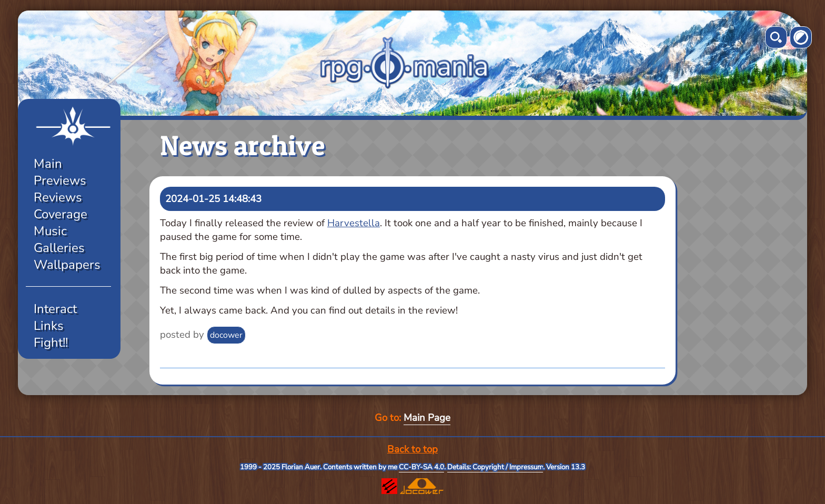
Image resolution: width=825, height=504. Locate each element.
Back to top (413, 449)
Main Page (427, 418)
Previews (60, 180)
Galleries (59, 248)
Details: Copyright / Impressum (495, 467)
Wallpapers (67, 265)
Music (50, 231)
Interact (55, 309)
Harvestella (354, 223)
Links (49, 326)
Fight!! (51, 342)
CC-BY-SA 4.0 (421, 467)
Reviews (58, 197)
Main (48, 164)
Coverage (61, 214)
